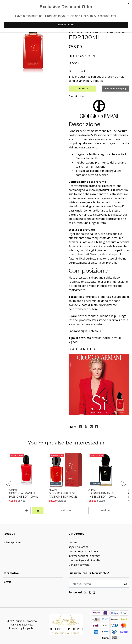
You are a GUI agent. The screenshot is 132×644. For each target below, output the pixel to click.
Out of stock (77, 71)
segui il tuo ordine (78, 547)
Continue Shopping (115, 89)
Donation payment (79, 565)
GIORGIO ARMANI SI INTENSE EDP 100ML (102, 495)
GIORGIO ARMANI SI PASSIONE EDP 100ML (23, 495)
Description (76, 96)
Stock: (73, 63)
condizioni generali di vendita (85, 560)
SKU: (71, 56)
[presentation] (9, 483)
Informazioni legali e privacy (84, 556)
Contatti (73, 542)
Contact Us (82, 89)
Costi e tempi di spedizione (84, 551)
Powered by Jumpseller (22, 628)
